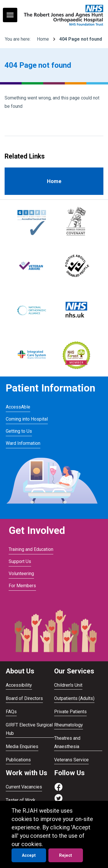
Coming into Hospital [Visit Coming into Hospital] (27, 419)
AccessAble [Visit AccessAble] (18, 407)
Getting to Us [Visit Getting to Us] (19, 431)
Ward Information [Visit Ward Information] (23, 443)
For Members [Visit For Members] (22, 586)
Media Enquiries (22, 746)
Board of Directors (24, 698)
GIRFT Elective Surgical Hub (29, 729)
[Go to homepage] (63, 15)
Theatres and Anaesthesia (67, 742)
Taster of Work (21, 800)
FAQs (11, 712)
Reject (66, 855)
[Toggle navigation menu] (10, 15)
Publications (18, 760)
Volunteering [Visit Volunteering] (21, 574)
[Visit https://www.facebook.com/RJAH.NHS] (58, 790)
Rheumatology (69, 725)
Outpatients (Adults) (74, 698)
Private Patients (70, 712)
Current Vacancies (24, 787)
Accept (29, 855)
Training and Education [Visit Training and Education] (31, 549)
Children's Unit (68, 685)
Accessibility (19, 685)
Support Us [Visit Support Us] (20, 561)
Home (43, 39)
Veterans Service (71, 760)
